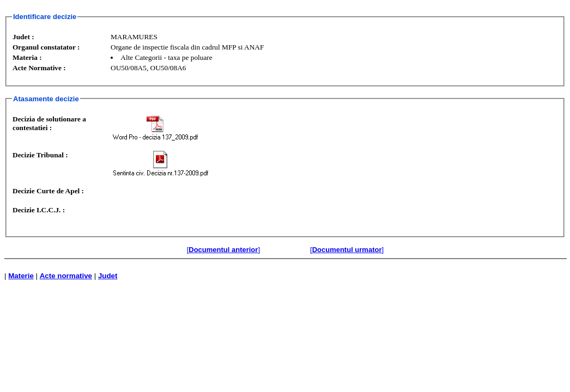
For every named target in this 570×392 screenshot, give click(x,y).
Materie (21, 276)
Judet (108, 276)
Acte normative (66, 276)
